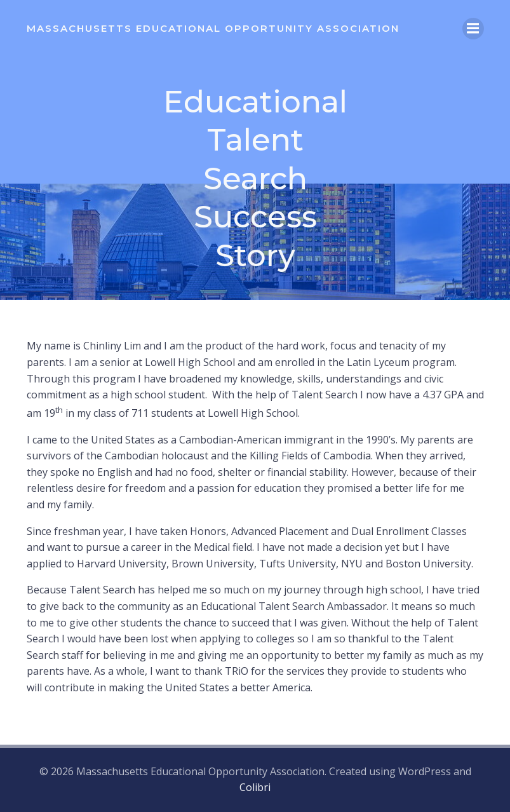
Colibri (255, 787)
